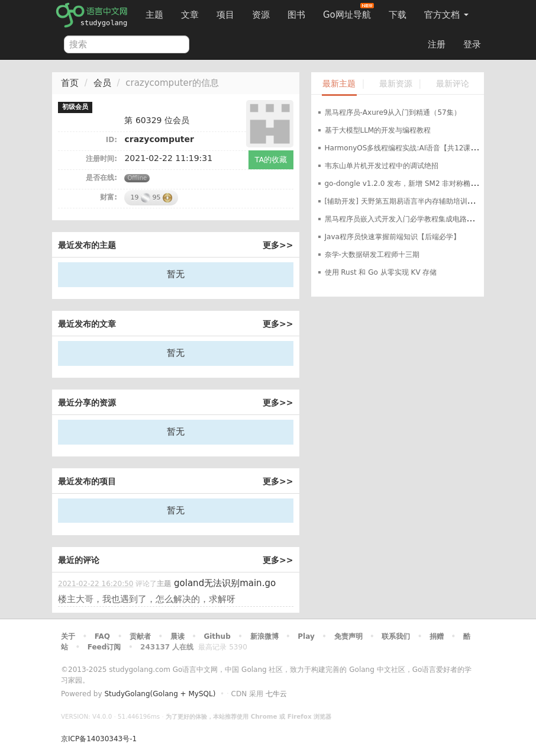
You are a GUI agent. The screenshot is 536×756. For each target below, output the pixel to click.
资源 (261, 15)
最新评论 (453, 84)
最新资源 (396, 84)
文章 (190, 15)
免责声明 (348, 636)
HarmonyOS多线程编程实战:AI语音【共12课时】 (405, 148)
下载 (398, 15)
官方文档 (446, 15)
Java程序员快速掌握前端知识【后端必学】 (393, 237)
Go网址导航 (348, 12)
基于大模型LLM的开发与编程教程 (378, 130)
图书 (296, 15)
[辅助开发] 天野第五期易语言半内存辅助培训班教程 (407, 201)
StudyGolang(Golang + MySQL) (160, 694)
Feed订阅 (104, 647)
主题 (154, 15)
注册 (437, 44)
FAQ (102, 636)
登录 (472, 44)
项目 (225, 15)
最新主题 (339, 84)
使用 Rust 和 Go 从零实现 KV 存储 (381, 272)
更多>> (278, 245)
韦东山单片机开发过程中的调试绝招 (382, 166)
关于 (68, 636)
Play (306, 636)
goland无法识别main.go (225, 583)
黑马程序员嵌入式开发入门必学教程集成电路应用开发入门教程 (424, 219)
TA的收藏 (271, 160)
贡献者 (140, 636)
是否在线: (101, 178)
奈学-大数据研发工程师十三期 (372, 255)
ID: (112, 140)
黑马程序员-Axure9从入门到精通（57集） (393, 112)
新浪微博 (264, 636)
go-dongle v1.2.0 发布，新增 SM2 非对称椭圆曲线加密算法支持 (430, 184)
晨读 (177, 636)
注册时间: (101, 159)
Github (217, 636)
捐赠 (437, 636)
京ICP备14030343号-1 (99, 739)
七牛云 (276, 694)
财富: (109, 197)
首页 (70, 83)
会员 (102, 83)
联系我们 (396, 636)
